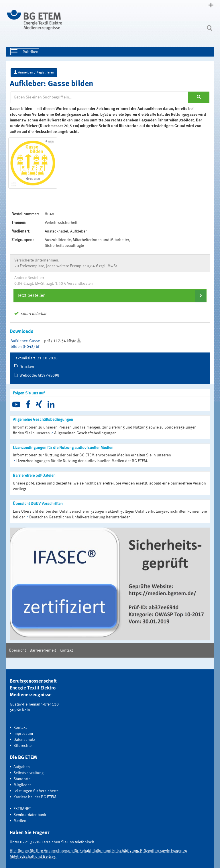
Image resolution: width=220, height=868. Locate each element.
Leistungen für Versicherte (36, 791)
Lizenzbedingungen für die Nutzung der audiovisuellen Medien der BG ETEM (82, 461)
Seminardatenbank (30, 815)
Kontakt (66, 650)
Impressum (23, 734)
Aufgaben (22, 767)
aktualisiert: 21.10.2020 (37, 358)
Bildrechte (22, 746)
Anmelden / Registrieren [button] (34, 72)
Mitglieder (22, 785)
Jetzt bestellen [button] (32, 296)
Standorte (22, 779)
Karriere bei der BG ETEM (35, 797)
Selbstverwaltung (29, 773)
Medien (20, 821)
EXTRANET (22, 809)
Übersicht (17, 650)
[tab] (110, 296)
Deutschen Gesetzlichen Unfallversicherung (67, 517)
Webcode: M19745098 (39, 375)
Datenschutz (24, 740)
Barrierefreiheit (43, 650)
